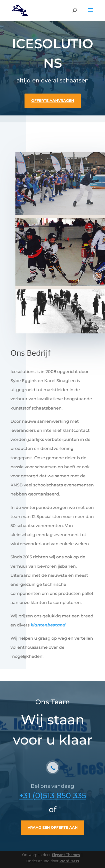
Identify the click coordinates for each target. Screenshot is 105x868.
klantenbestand (48, 625)
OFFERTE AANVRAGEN (53, 100)
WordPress (69, 861)
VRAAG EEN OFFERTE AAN (53, 832)
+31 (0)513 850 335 (53, 800)
